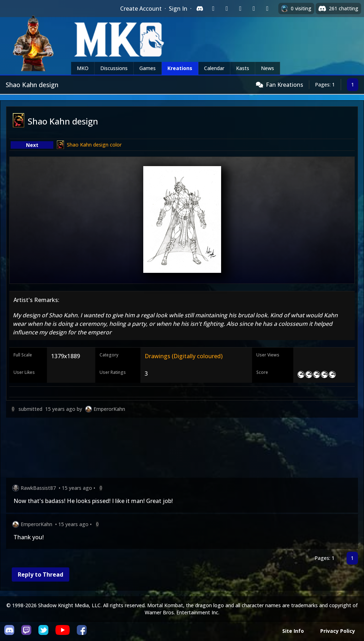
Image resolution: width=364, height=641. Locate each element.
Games (148, 68)
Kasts (243, 68)
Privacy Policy (338, 631)
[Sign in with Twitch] (213, 9)
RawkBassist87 (38, 488)
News (267, 68)
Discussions (114, 68)
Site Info (293, 631)
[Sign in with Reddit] (240, 9)
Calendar (214, 68)
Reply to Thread (41, 574)
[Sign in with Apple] (254, 9)
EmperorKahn (109, 409)
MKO (83, 68)
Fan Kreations (285, 85)
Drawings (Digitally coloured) (184, 356)
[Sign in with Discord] (200, 9)
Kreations (180, 68)
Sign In (178, 9)
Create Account (141, 9)
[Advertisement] (182, 449)
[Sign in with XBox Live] (267, 9)
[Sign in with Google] (227, 9)
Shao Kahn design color (94, 145)
